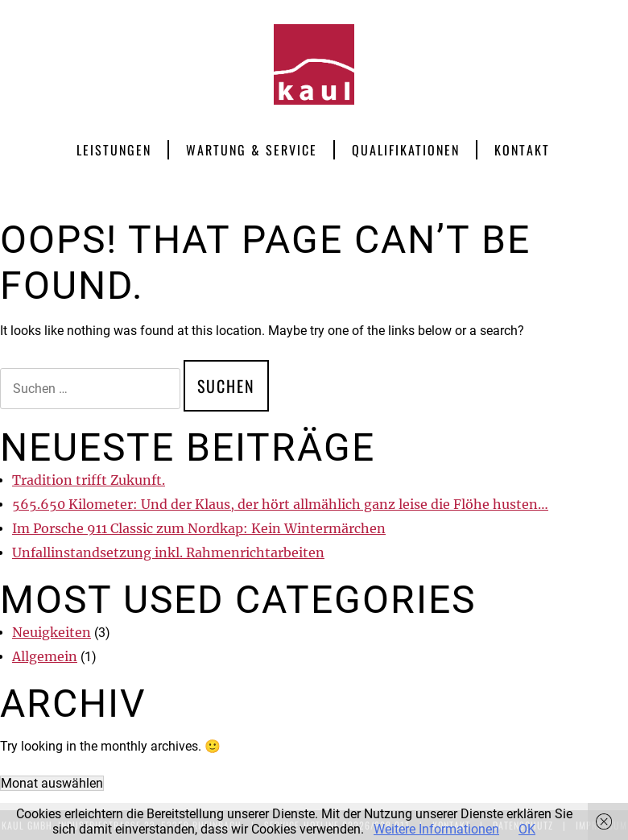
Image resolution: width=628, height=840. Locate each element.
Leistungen (114, 150)
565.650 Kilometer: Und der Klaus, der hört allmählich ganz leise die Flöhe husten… (280, 504)
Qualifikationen (406, 150)
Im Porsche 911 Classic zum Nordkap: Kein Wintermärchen (199, 528)
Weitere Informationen (436, 829)
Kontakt (522, 150)
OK (527, 829)
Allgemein (45, 656)
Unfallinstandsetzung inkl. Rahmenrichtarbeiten (168, 552)
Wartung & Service (252, 150)
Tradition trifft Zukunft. (89, 480)
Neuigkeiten (52, 632)
